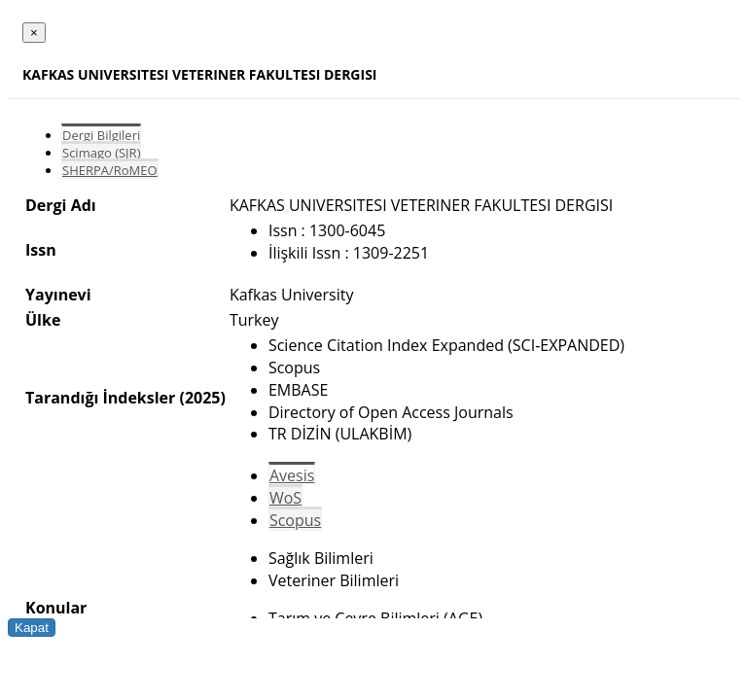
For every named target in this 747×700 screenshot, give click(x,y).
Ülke (43, 320)
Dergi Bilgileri (101, 135)
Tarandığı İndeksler (100, 398)
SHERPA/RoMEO (110, 170)
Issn (41, 250)
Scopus (295, 520)
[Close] (34, 33)
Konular (56, 608)
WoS (285, 498)
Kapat (32, 628)
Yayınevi (58, 295)
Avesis (292, 475)
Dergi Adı (61, 205)
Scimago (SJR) (101, 153)
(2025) (202, 398)
